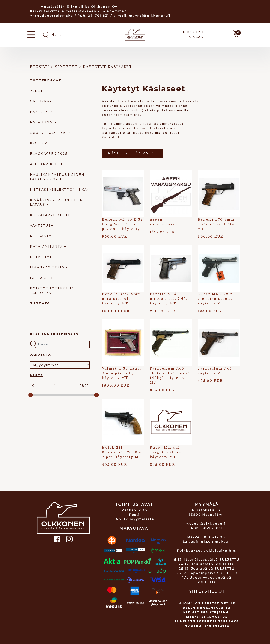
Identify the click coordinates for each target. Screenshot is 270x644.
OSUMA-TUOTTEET (49, 133)
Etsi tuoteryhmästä (54, 334)
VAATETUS (41, 226)
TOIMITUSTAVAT (134, 504)
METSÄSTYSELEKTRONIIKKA (58, 190)
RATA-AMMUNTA (47, 247)
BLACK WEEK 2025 (49, 154)
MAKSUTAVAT (135, 528)
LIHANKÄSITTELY (48, 267)
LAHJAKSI (40, 278)
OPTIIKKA (40, 101)
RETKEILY (40, 257)
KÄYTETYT (40, 112)
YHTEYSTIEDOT (207, 591)
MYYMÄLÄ (207, 504)
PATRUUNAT (42, 122)
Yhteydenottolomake (52, 16)
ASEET (36, 91)
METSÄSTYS (42, 236)
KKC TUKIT (41, 143)
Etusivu (40, 67)
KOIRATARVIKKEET (49, 215)
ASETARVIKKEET (47, 164)
